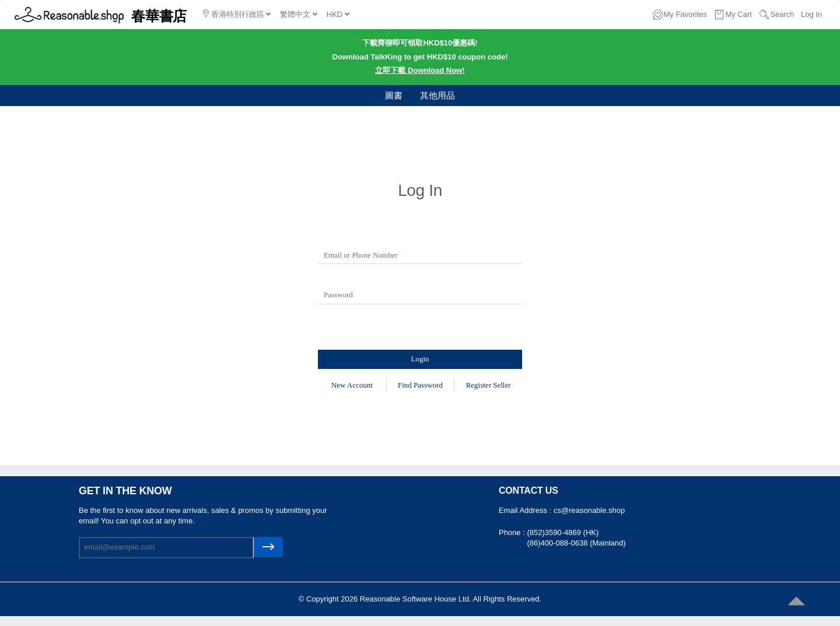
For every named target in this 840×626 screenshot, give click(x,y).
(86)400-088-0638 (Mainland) (576, 543)
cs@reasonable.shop (589, 510)
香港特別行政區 (237, 14)
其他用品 (437, 95)
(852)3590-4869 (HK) (563, 532)
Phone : (513, 532)
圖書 (394, 95)
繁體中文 (299, 14)
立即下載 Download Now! (420, 70)
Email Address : (526, 510)
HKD (338, 14)
